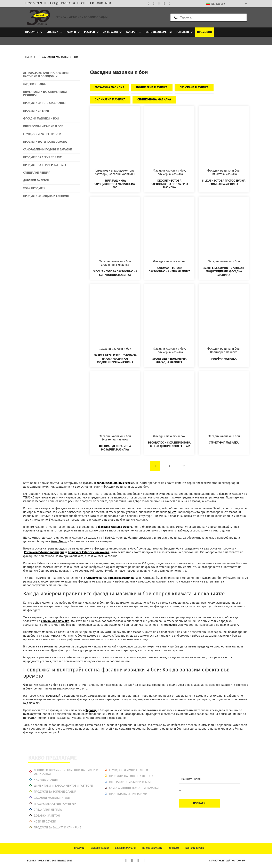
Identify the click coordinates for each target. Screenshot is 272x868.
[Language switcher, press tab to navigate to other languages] (227, 4)
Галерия (132, 32)
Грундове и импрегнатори (129, 770)
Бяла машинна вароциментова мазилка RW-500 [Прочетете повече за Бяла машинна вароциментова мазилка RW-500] (115, 184)
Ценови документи (159, 32)
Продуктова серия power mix (55, 804)
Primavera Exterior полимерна (44, 552)
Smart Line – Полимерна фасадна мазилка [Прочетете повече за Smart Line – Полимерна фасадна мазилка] (169, 361)
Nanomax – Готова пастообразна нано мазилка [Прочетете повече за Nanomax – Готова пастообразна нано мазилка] (169, 270)
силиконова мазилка (55, 621)
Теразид (91, 710)
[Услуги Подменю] (79, 32)
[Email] (209, 779)
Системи (53, 32)
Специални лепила (48, 810)
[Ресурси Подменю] (98, 32)
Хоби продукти (45, 822)
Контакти (182, 32)
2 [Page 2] (169, 466)
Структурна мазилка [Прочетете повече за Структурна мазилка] (224, 443)
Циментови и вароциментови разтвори (63, 786)
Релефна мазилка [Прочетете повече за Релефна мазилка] (224, 359)
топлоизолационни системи (115, 483)
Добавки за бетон (47, 816)
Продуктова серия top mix (128, 794)
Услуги (71, 32)
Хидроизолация (46, 780)
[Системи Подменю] (61, 32)
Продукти (32, 32)
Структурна (94, 578)
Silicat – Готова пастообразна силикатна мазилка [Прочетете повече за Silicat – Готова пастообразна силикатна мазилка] (224, 182)
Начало (30, 57)
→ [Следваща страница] (184, 466)
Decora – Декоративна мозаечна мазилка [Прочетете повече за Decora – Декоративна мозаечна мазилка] (115, 448)
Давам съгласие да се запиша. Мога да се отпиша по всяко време (210, 791)
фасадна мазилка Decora (115, 527)
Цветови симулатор (126, 848)
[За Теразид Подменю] (121, 32)
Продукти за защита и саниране (57, 828)
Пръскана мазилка (121, 578)
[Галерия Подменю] (140, 32)
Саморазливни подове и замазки (134, 788)
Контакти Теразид (195, 848)
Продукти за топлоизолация (55, 792)
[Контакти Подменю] (192, 32)
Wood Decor (59, 541)
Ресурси (90, 32)
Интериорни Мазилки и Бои (130, 782)
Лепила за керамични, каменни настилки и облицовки (66, 772)
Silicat (172, 512)
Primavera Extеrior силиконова (89, 552)
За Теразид (110, 32)
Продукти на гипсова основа (131, 776)
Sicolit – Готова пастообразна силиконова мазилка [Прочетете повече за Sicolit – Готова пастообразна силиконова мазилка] (115, 273)
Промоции (205, 32)
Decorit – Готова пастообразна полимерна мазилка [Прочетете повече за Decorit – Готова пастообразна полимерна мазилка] (169, 184)
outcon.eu (239, 861)
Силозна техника (100, 848)
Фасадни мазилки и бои (52, 798)
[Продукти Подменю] (41, 32)
